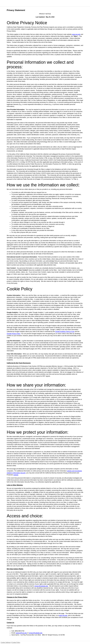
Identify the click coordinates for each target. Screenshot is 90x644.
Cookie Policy (16, 642)
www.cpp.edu (76, 34)
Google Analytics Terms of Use (65, 332)
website (16, 475)
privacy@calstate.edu (41, 586)
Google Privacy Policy (14, 334)
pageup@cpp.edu (21, 633)
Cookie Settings (6, 642)
